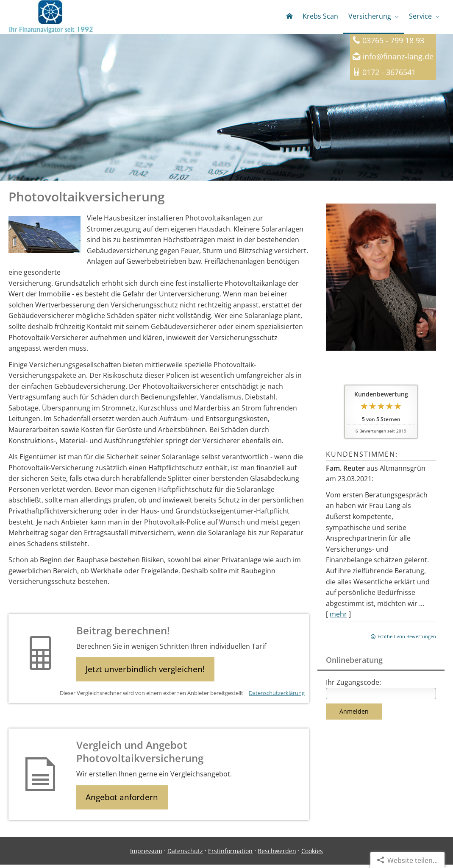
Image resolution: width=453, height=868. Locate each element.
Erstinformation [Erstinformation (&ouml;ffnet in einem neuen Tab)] (230, 854)
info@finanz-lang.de (398, 58)
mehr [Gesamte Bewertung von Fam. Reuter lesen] (338, 616)
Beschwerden (277, 854)
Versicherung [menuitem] (370, 16)
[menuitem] (289, 17)
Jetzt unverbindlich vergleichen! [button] (146, 671)
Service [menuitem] (420, 16)
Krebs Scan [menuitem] (320, 16)
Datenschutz (185, 854)
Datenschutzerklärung (277, 695)
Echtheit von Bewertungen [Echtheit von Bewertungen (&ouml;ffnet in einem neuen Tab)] (407, 638)
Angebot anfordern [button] (123, 800)
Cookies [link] (312, 854)
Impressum (146, 854)
